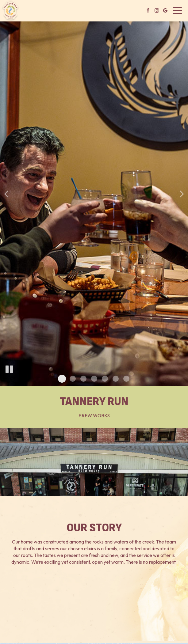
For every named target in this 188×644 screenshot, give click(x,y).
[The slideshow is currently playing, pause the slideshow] (9, 369)
